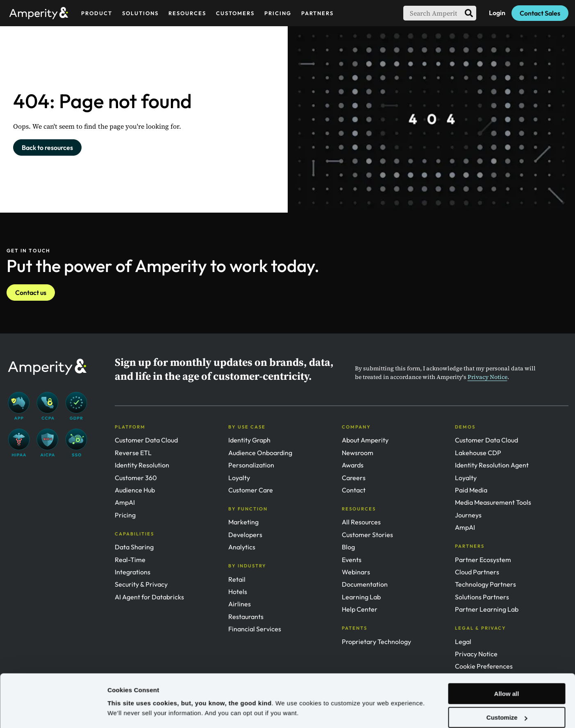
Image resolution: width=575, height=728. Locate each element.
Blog (348, 547)
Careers (354, 478)
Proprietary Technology (376, 642)
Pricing (125, 515)
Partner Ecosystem (483, 560)
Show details (126, 712)
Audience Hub (135, 490)
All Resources (361, 522)
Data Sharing (134, 547)
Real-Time (130, 560)
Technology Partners (485, 584)
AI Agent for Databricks (149, 597)
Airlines (240, 604)
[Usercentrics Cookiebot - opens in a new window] (53, 712)
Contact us (31, 293)
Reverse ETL (133, 453)
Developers (245, 535)
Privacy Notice (487, 377)
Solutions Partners (482, 597)
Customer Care (251, 490)
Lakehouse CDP (478, 453)
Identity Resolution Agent (492, 465)
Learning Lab (361, 597)
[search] (469, 13)
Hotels (238, 592)
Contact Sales (540, 13)
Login (497, 13)
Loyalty (239, 478)
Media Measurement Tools (493, 502)
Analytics (242, 547)
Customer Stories (367, 535)
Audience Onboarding (260, 453)
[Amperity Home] (42, 13)
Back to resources (47, 147)
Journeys (468, 515)
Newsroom (358, 453)
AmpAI (125, 502)
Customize (507, 694)
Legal (463, 642)
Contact (354, 490)
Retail (237, 579)
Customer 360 (136, 478)
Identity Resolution (142, 465)
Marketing (243, 522)
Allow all (507, 670)
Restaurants (246, 617)
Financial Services (255, 629)
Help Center (360, 609)
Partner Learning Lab (487, 609)
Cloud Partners (477, 572)
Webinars (356, 572)
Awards (353, 465)
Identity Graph (249, 440)
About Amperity (365, 440)
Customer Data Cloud (146, 440)
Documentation (365, 584)
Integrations (133, 572)
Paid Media (471, 490)
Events (352, 560)
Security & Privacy (141, 584)
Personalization (251, 465)
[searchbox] (432, 13)
